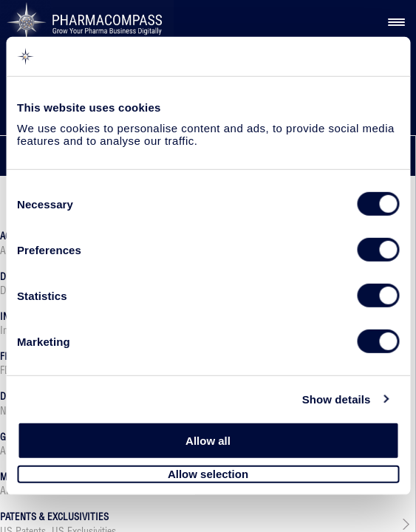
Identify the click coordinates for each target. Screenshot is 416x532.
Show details (337, 399)
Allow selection (208, 474)
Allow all (208, 441)
